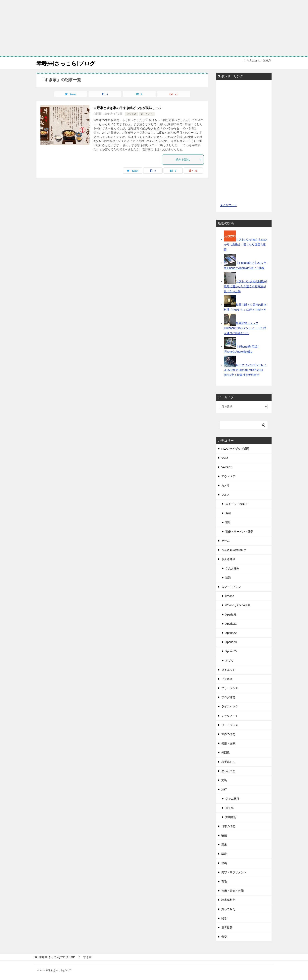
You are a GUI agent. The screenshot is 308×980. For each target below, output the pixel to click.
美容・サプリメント (234, 872)
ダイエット (228, 670)
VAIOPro (227, 467)
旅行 (224, 789)
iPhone (230, 596)
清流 (228, 578)
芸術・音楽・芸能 (232, 891)
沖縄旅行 (231, 817)
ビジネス (131, 114)
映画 (224, 835)
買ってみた (228, 909)
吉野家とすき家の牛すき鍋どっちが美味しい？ (128, 108)
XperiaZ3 (231, 642)
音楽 (224, 937)
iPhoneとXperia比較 (238, 605)
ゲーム (226, 541)
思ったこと (147, 114)
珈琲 (228, 522)
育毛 (224, 882)
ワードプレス (230, 725)
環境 (224, 854)
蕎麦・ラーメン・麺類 (239, 532)
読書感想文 (228, 900)
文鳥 (224, 780)
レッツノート (230, 716)
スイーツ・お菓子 (236, 504)
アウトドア (228, 476)
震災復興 (227, 928)
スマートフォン (231, 587)
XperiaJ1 (231, 615)
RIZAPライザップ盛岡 (235, 449)
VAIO (225, 458)
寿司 (228, 513)
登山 (224, 863)
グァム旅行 (232, 799)
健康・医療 (228, 743)
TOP (57, 957)
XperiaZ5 (231, 651)
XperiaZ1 (231, 624)
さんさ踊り (228, 559)
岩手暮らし (228, 762)
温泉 (224, 845)
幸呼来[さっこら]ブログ (69, 63)
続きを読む (189, 160)
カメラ (226, 486)
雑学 (224, 918)
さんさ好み (232, 568)
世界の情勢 (228, 734)
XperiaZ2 (231, 633)
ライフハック (230, 706)
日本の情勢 (228, 826)
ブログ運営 (228, 697)
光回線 (226, 752)
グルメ (226, 495)
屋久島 (230, 808)
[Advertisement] (154, 28)
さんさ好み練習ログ (234, 550)
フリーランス (230, 688)
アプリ (230, 661)
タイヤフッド (228, 205)
